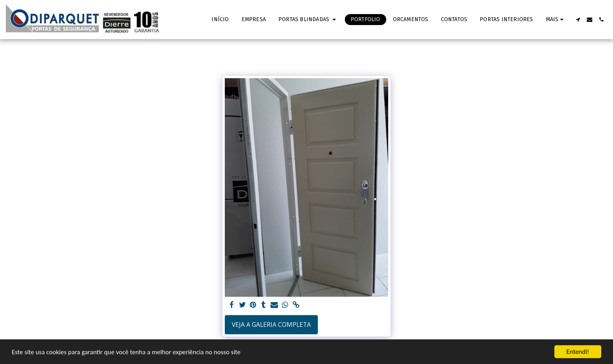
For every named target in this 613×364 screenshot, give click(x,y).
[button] (308, 20)
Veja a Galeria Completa (271, 325)
